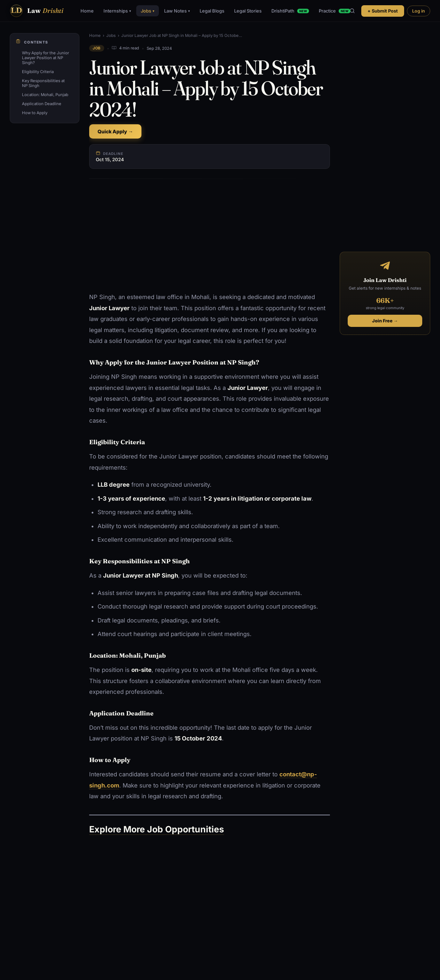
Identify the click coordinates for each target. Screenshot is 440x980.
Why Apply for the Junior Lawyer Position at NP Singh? (45, 58)
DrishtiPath (290, 11)
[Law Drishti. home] (37, 11)
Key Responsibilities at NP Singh (43, 83)
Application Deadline (42, 104)
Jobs (148, 11)
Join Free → (385, 321)
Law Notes (177, 11)
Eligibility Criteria (38, 72)
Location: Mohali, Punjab (45, 95)
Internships (117, 11)
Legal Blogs (212, 11)
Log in (419, 11)
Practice (335, 11)
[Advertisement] (210, 236)
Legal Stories (248, 11)
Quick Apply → (115, 131)
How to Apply (35, 113)
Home (87, 11)
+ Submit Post (383, 11)
